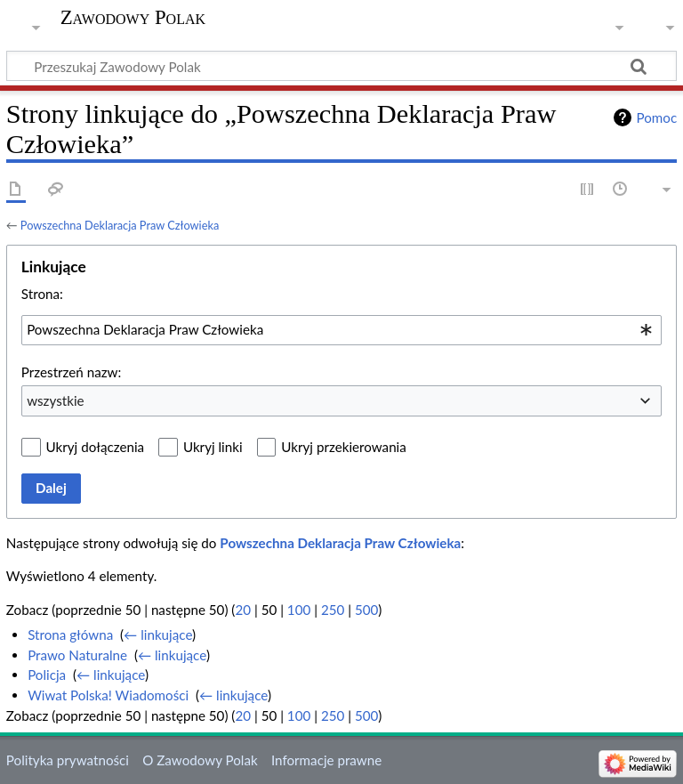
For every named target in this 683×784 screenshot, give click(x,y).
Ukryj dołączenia (96, 447)
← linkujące (158, 634)
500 (366, 610)
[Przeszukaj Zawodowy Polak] (341, 66)
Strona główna (70, 634)
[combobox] (341, 330)
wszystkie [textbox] (55, 400)
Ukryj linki (213, 447)
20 (243, 610)
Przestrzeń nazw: (72, 372)
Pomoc (656, 117)
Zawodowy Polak (133, 18)
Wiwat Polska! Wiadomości (108, 695)
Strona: (42, 294)
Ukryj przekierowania (344, 447)
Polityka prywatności (68, 760)
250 (333, 610)
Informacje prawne (326, 760)
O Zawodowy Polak (200, 760)
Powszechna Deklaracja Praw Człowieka (120, 225)
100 (299, 610)
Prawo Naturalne (77, 655)
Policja (47, 675)
